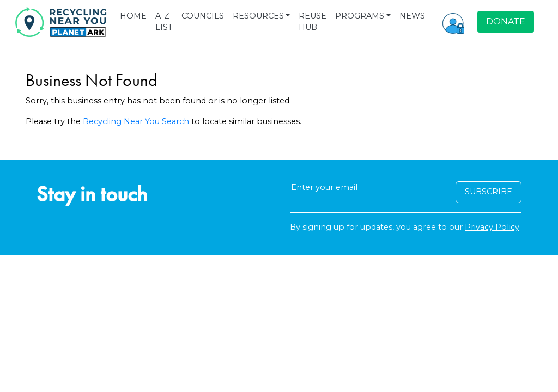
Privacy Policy (492, 227)
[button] (453, 22)
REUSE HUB (313, 22)
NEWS (412, 16)
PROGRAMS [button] (360, 16)
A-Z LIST (164, 22)
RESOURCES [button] (258, 16)
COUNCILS (203, 16)
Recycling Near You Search (136, 121)
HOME (133, 16)
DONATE (506, 22)
